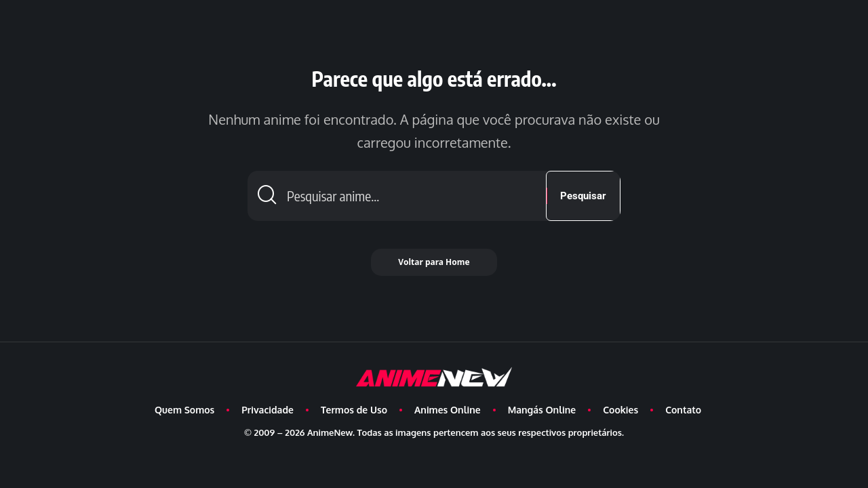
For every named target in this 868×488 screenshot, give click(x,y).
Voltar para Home (434, 262)
